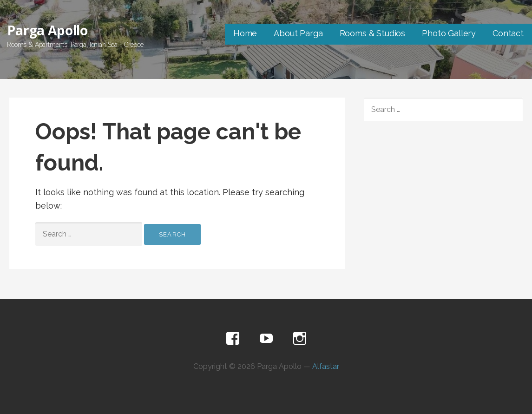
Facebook (233, 339)
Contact (508, 33)
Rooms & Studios (373, 33)
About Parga (298, 33)
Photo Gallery (449, 33)
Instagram (300, 339)
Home (245, 33)
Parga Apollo (47, 30)
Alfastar (326, 366)
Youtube (266, 339)
